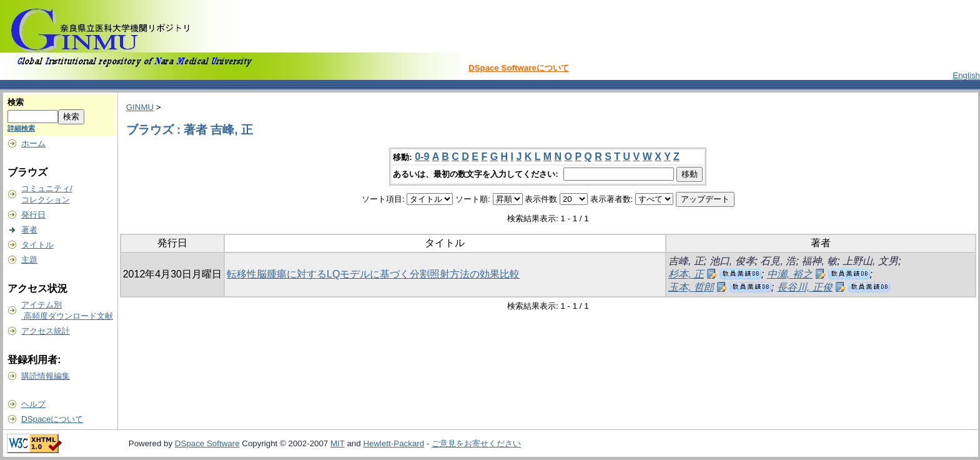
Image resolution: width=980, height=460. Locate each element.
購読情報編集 (46, 376)
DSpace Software (207, 443)
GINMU (140, 107)
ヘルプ (33, 404)
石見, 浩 (778, 261)
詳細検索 (21, 128)
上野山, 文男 (870, 261)
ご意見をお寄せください (476, 443)
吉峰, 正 (686, 261)
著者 (29, 230)
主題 (29, 260)
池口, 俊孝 (732, 261)
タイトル (37, 245)
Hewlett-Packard (393, 443)
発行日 (33, 215)
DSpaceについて (52, 419)
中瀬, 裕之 (790, 274)
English (966, 75)
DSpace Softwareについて (519, 68)
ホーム (33, 143)
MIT (338, 443)
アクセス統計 (46, 331)
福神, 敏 (819, 261)
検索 (16, 102)
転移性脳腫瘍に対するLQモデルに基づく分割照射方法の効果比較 (373, 274)
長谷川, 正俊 (805, 287)
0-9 (422, 157)
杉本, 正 (686, 274)
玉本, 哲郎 (691, 287)
